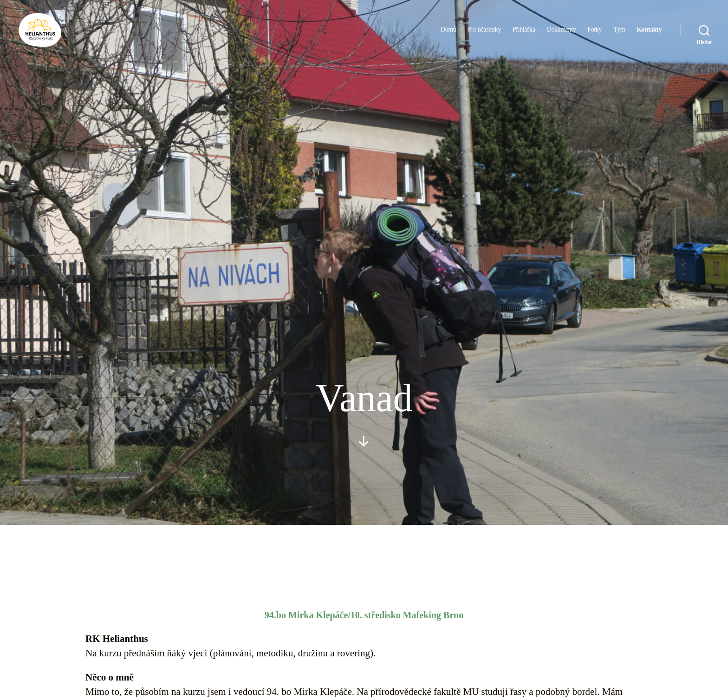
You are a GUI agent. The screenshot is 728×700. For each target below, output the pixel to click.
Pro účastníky (484, 34)
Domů (448, 34)
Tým (619, 34)
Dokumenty (562, 34)
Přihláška (524, 34)
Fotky (595, 34)
